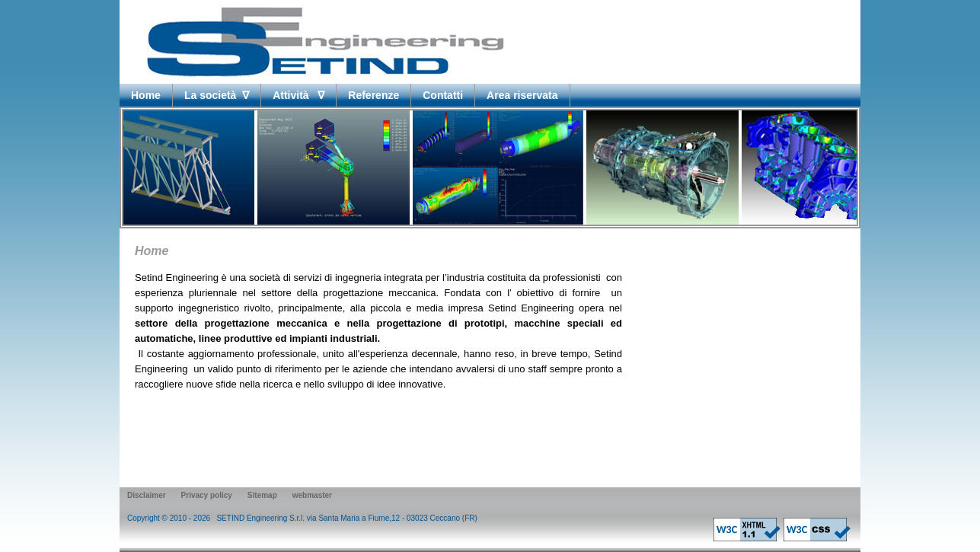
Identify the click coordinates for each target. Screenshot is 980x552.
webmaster (312, 495)
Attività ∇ (298, 95)
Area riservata (522, 95)
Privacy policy (207, 495)
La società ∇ (217, 95)
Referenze (373, 95)
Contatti (443, 95)
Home (146, 95)
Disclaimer (147, 495)
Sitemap (262, 495)
